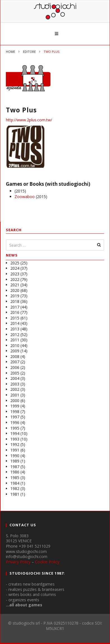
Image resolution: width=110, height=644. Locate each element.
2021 (15, 285)
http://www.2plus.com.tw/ (29, 120)
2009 (15, 351)
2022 (15, 279)
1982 (15, 488)
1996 (15, 422)
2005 (15, 373)
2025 (15, 263)
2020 (15, 290)
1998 (15, 411)
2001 (15, 395)
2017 (15, 307)
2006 (15, 367)
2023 (15, 274)
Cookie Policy (47, 562)
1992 (15, 444)
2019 (15, 296)
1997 (15, 417)
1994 (15, 433)
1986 (15, 472)
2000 (15, 401)
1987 (15, 467)
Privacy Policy (18, 562)
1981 (15, 494)
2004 (15, 378)
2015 (15, 318)
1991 (15, 450)
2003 (15, 384)
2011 (15, 340)
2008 (15, 356)
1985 (15, 478)
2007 (15, 362)
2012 (15, 335)
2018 (15, 301)
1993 (15, 439)
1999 (15, 406)
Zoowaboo (25, 197)
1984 (15, 483)
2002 (15, 389)
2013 (15, 329)
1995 (15, 428)
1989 (15, 461)
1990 (15, 456)
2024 (15, 268)
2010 (15, 345)
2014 (15, 323)
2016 (15, 312)
